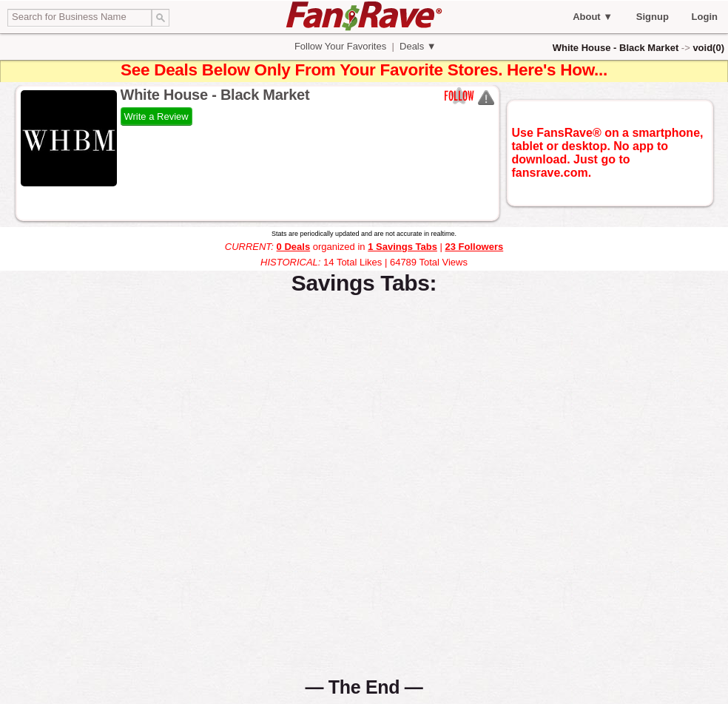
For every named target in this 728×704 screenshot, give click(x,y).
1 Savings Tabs (402, 247)
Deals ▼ (416, 46)
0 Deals (294, 247)
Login (705, 17)
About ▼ (593, 17)
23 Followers (474, 247)
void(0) (708, 48)
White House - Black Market (616, 48)
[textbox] (80, 18)
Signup (653, 17)
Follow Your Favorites (340, 46)
